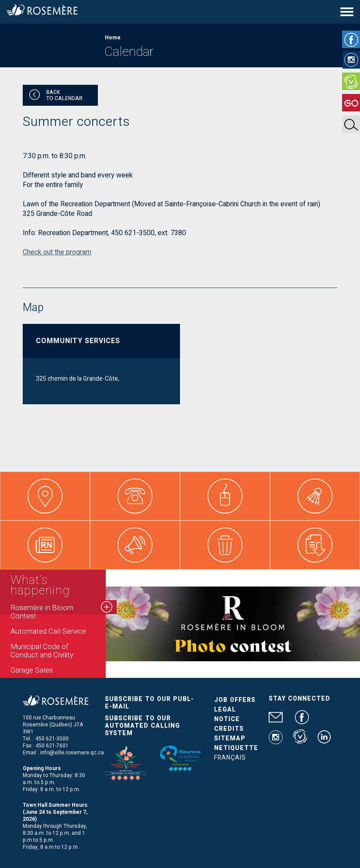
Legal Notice (227, 714)
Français (230, 758)
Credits (229, 729)
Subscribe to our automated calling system (142, 726)
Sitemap (230, 738)
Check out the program (57, 252)
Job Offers (235, 700)
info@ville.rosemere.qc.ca (72, 753)
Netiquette (236, 748)
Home (113, 38)
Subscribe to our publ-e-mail (149, 703)
